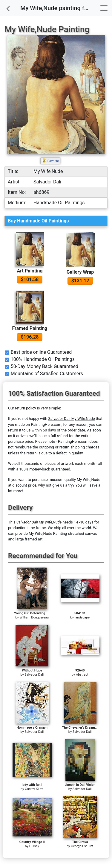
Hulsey (34, 846)
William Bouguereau (34, 617)
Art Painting (30, 271)
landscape (82, 617)
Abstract (82, 675)
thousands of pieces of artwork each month (58, 463)
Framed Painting (30, 328)
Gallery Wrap (80, 272)
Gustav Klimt (34, 789)
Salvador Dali (34, 675)
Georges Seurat (82, 846)
